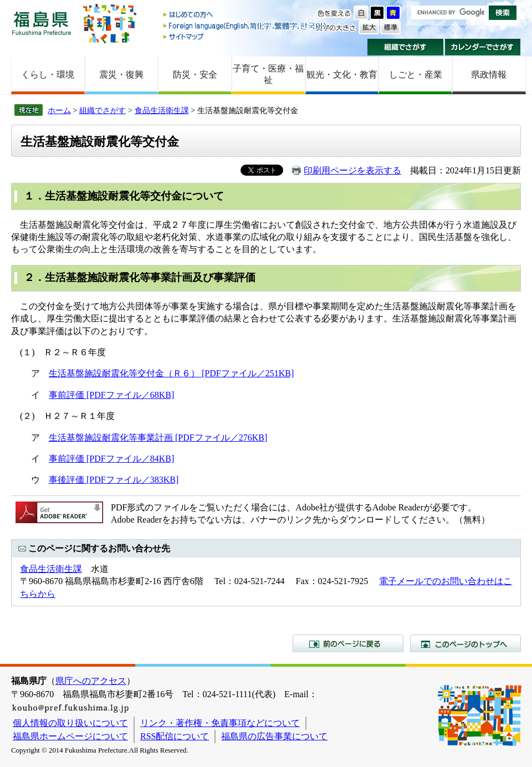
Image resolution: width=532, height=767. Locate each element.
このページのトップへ (465, 643)
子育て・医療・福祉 (268, 74)
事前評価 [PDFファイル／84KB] (111, 459)
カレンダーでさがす (483, 47)
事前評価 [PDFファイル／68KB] (111, 395)
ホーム (59, 110)
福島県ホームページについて (70, 736)
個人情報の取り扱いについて (70, 723)
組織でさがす (405, 47)
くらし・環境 (48, 75)
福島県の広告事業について (274, 736)
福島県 (42, 23)
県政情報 (489, 75)
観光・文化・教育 (342, 75)
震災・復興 (121, 75)
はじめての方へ (245, 15)
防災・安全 (195, 75)
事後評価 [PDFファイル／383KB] (114, 480)
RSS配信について (175, 736)
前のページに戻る (348, 643)
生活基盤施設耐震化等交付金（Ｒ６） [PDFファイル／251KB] (171, 373)
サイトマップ (245, 36)
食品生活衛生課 (162, 110)
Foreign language (245, 26)
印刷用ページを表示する (352, 170)
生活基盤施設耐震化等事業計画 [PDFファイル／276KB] (158, 438)
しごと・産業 (416, 75)
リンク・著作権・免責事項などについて (220, 723)
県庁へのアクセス (91, 681)
